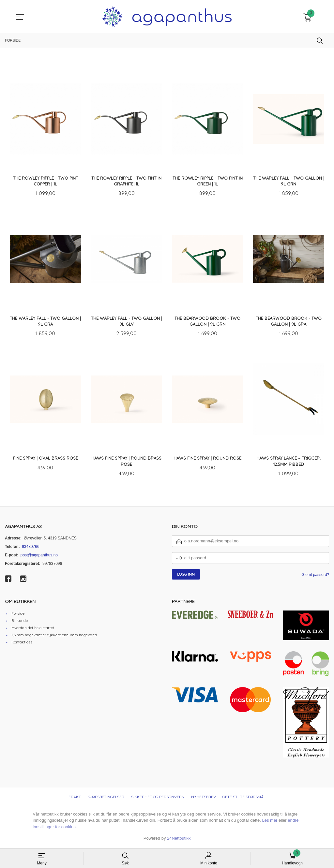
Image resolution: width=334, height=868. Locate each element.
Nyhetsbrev (204, 798)
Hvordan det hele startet (33, 629)
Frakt (75, 798)
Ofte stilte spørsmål (244, 798)
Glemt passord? (315, 576)
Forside (18, 615)
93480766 (30, 548)
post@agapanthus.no (39, 557)
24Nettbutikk (179, 840)
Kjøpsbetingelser (106, 798)
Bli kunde (20, 622)
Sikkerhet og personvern (158, 798)
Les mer (270, 822)
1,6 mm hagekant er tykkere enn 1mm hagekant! (54, 636)
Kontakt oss (22, 644)
